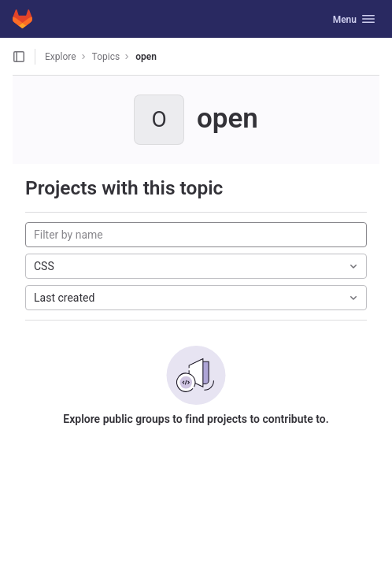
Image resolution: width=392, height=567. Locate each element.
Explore (61, 57)
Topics (106, 57)
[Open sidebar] (19, 57)
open (146, 57)
